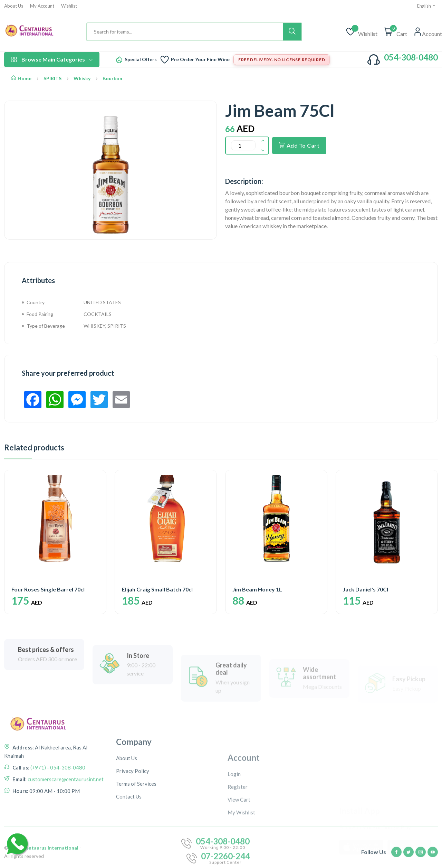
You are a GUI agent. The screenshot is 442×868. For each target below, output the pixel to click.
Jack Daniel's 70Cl (366, 589)
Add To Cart (299, 145)
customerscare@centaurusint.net (65, 808)
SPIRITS (52, 78)
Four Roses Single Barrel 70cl (48, 589)
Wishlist (69, 6)
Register (238, 836)
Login (234, 823)
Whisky (82, 78)
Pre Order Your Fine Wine (200, 59)
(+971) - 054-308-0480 (57, 796)
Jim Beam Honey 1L (257, 589)
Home (21, 78)
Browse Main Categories (52, 59)
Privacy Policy (133, 819)
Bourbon (112, 78)
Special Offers (141, 59)
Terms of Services (136, 832)
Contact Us (129, 844)
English (427, 6)
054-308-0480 (411, 57)
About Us (14, 6)
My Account (42, 6)
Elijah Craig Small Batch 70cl (157, 589)
